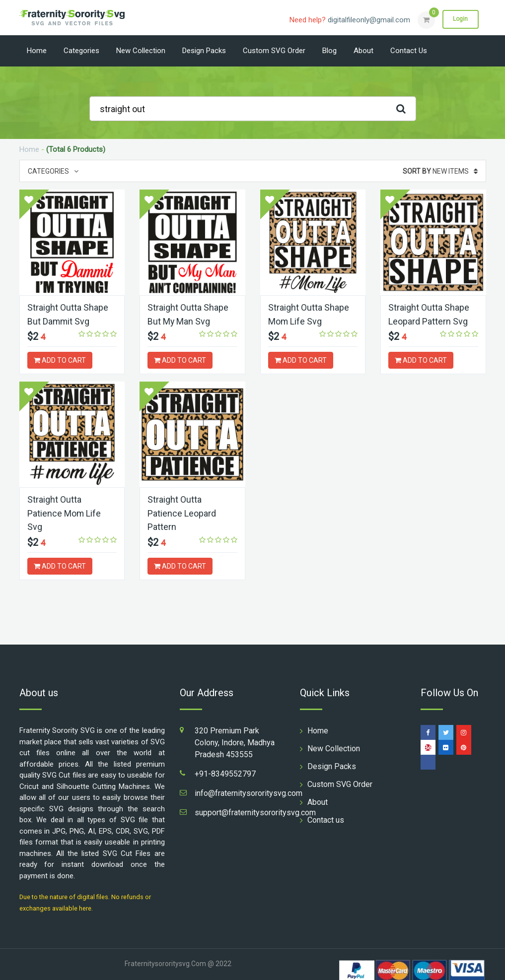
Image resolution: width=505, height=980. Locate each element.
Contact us (409, 51)
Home (37, 51)
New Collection (141, 51)
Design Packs (204, 51)
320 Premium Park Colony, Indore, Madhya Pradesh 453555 (235, 741)
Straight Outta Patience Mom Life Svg (64, 512)
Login (460, 19)
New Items (440, 171)
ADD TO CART (60, 360)
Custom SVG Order (274, 51)
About (363, 51)
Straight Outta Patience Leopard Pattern (182, 512)
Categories (81, 51)
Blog (329, 51)
